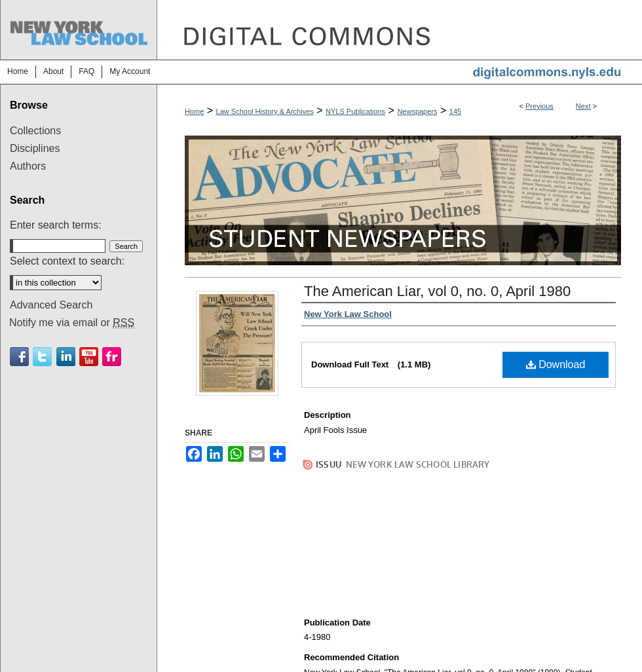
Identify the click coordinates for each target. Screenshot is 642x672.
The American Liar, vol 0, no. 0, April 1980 (437, 291)
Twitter (42, 357)
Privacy (189, 655)
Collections (35, 131)
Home (194, 111)
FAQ (261, 640)
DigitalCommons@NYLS (400, 30)
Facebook (19, 357)
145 (455, 111)
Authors (28, 166)
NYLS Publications (355, 111)
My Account (307, 640)
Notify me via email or (72, 323)
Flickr (112, 357)
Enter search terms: (56, 225)
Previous (539, 106)
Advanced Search (51, 305)
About (226, 640)
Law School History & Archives (265, 111)
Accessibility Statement (384, 640)
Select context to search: (67, 261)
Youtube (89, 357)
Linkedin (66, 357)
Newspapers (417, 111)
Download (556, 364)
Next (583, 106)
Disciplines (35, 148)
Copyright (226, 655)
